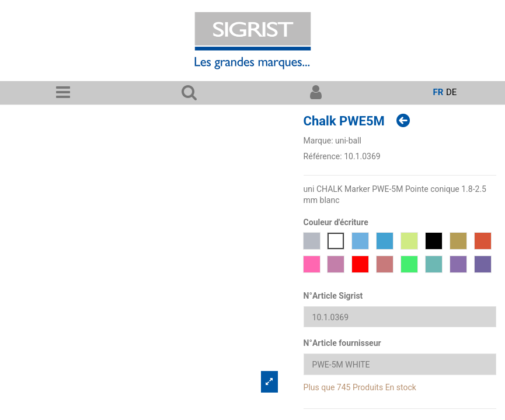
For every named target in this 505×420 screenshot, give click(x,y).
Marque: (318, 141)
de (451, 92)
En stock (401, 387)
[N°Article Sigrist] (400, 317)
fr (438, 92)
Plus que (319, 387)
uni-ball (348, 141)
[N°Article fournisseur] (400, 364)
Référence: (323, 156)
